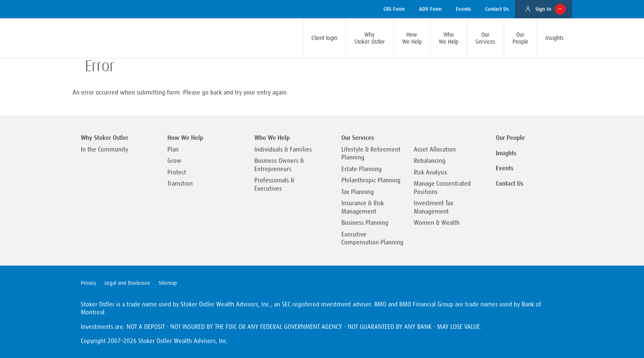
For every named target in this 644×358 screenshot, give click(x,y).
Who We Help (272, 138)
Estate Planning (362, 169)
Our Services (358, 138)
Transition (180, 184)
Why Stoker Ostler (104, 138)
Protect (177, 173)
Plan (173, 150)
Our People (510, 138)
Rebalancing (430, 161)
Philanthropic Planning (371, 180)
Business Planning (365, 223)
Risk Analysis (430, 173)
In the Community (104, 150)
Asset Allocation (435, 150)
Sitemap (168, 283)
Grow (174, 161)
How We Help (185, 138)
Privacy (88, 283)
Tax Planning (358, 192)
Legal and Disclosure (127, 283)
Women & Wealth (437, 223)
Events (505, 168)
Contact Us (510, 184)
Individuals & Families (283, 150)
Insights (506, 153)
